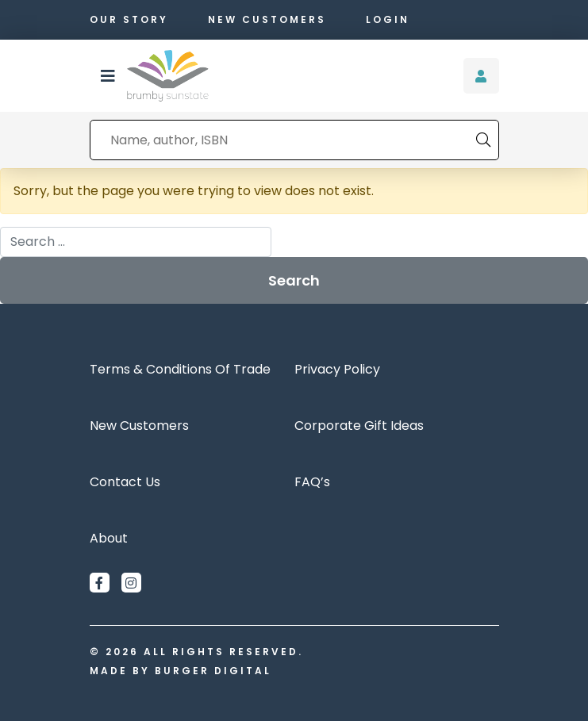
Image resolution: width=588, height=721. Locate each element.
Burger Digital (213, 671)
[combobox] (283, 140)
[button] (108, 76)
